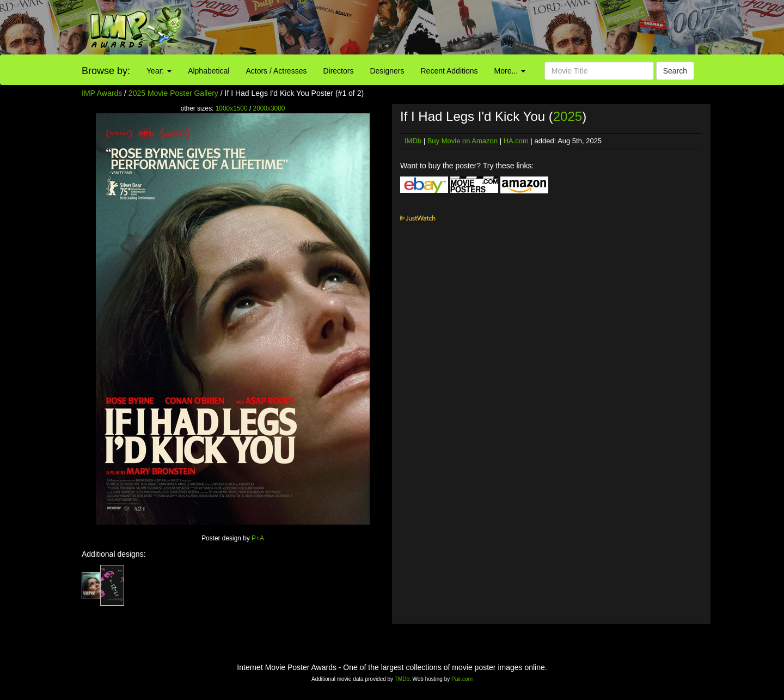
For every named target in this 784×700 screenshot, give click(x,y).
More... (510, 71)
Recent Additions (449, 71)
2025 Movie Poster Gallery (173, 93)
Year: (159, 71)
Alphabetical (209, 71)
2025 (568, 116)
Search (675, 71)
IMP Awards (102, 93)
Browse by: (106, 71)
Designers (387, 71)
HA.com (516, 141)
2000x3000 (269, 108)
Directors (338, 71)
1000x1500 (232, 108)
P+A (258, 538)
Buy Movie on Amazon (463, 141)
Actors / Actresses (276, 71)
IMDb (413, 141)
